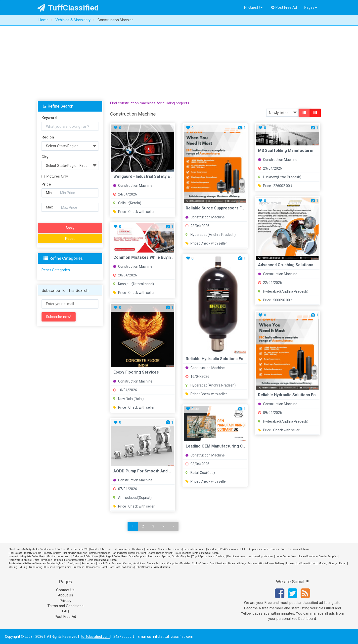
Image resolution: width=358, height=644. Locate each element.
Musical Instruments (59, 556)
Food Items (154, 556)
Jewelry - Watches (263, 556)
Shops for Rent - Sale (169, 553)
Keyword (49, 118)
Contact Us (65, 590)
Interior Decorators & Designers (81, 560)
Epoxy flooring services (136, 372)
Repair (343, 563)
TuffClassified (68, 8)
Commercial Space (100, 553)
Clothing (221, 556)
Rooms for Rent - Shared (142, 553)
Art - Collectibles (36, 556)
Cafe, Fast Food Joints (121, 567)
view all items (301, 549)
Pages (311, 7)
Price (46, 184)
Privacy (66, 601)
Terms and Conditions (66, 606)
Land (84, 553)
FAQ (66, 611)
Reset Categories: (56, 270)
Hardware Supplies (20, 560)
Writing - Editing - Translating (25, 567)
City (45, 157)
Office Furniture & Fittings (47, 560)
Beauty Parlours (156, 563)
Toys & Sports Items (203, 556)
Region (48, 137)
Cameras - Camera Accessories (164, 549)
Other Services (144, 567)
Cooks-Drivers (200, 563)
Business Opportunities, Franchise (64, 567)
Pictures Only (55, 176)
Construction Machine (133, 186)
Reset (70, 239)
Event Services (218, 563)
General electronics (195, 549)
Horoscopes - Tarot (96, 567)
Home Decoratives (286, 556)
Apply (70, 228)
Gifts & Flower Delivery (272, 563)
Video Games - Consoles (278, 549)
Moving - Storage (328, 563)
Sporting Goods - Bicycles (176, 556)
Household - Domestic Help (302, 563)
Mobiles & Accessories (103, 549)
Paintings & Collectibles (114, 556)
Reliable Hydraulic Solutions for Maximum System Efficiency (242, 359)
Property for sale (32, 553)
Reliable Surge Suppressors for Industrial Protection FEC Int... (244, 208)
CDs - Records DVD (78, 549)
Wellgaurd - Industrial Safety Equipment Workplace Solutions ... (172, 176)
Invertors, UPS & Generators (223, 549)
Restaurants (89, 563)
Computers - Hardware (131, 549)
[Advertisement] (179, 63)
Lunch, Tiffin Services (109, 563)
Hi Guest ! (253, 7)
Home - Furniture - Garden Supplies (318, 556)
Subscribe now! (59, 317)
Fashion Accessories (239, 556)
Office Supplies (137, 556)
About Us (66, 595)
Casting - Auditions (134, 563)
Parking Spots (120, 553)
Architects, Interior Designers (63, 563)
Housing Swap (71, 553)
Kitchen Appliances (251, 549)
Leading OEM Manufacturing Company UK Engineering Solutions (246, 446)
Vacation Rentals (191, 553)
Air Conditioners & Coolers (51, 549)
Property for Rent (52, 553)
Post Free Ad (284, 7)
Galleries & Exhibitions (86, 556)
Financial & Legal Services (243, 563)
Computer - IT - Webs (179, 563)
